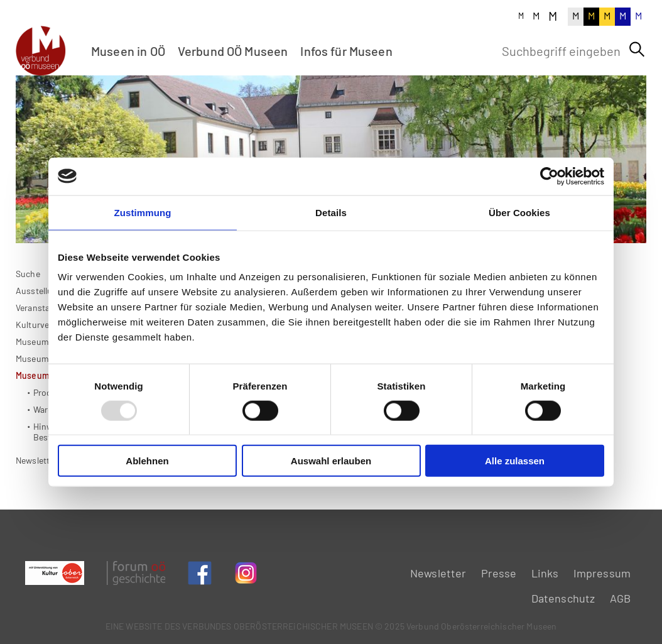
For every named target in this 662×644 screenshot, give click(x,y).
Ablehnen (147, 461)
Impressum (602, 573)
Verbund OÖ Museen (233, 51)
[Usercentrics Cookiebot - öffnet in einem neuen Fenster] (549, 176)
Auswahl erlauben (331, 461)
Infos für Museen (346, 51)
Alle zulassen (515, 461)
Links (545, 573)
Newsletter (37, 499)
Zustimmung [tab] (143, 212)
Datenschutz (563, 598)
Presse (499, 573)
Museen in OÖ (128, 51)
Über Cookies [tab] (519, 212)
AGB (620, 598)
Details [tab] (331, 212)
